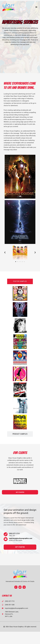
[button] (36, 7)
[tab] (20, 281)
